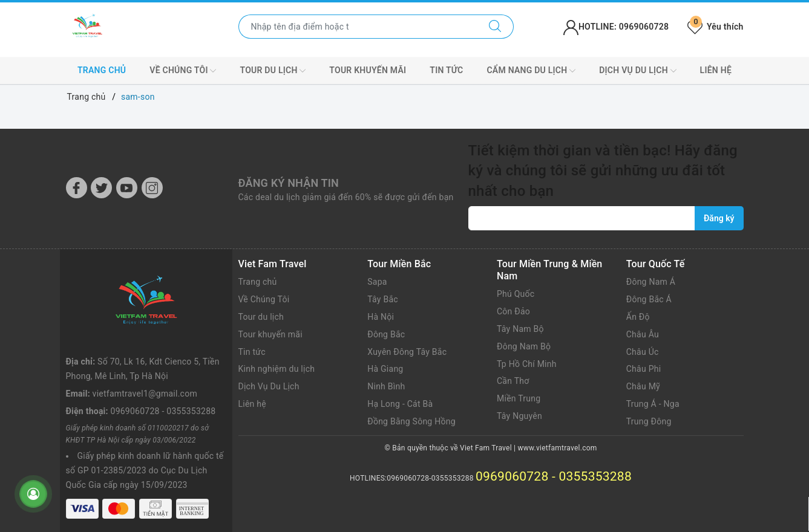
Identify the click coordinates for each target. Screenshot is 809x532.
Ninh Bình (386, 386)
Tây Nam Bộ (520, 329)
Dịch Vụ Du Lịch (269, 386)
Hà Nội (381, 317)
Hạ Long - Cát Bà (400, 404)
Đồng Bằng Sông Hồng (411, 421)
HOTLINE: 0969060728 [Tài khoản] (616, 27)
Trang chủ (102, 70)
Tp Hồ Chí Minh (527, 364)
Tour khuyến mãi (368, 70)
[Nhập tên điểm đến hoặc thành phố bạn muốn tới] (358, 27)
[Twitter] (101, 188)
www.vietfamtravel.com (558, 448)
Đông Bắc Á (649, 299)
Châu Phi (644, 369)
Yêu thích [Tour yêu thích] (715, 27)
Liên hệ (716, 70)
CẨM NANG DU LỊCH (531, 71)
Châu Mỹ (643, 386)
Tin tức (446, 70)
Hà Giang (385, 369)
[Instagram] (152, 188)
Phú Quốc (516, 294)
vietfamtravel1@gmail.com (145, 394)
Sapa (377, 282)
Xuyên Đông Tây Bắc (407, 352)
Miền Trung (519, 398)
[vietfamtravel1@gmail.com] (582, 218)
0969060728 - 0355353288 (163, 411)
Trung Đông (649, 421)
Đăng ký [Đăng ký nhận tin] (719, 218)
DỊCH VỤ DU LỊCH (637, 71)
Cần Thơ (513, 381)
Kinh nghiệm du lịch (277, 369)
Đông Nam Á (651, 282)
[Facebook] (77, 188)
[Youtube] (127, 188)
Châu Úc (643, 352)
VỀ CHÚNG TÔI (183, 71)
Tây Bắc (383, 299)
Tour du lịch (273, 71)
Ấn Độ (638, 317)
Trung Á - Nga (653, 404)
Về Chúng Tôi (264, 299)
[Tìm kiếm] (495, 27)
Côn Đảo (513, 311)
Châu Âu (643, 334)
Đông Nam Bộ (524, 346)
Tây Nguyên (519, 416)
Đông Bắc (386, 334)
